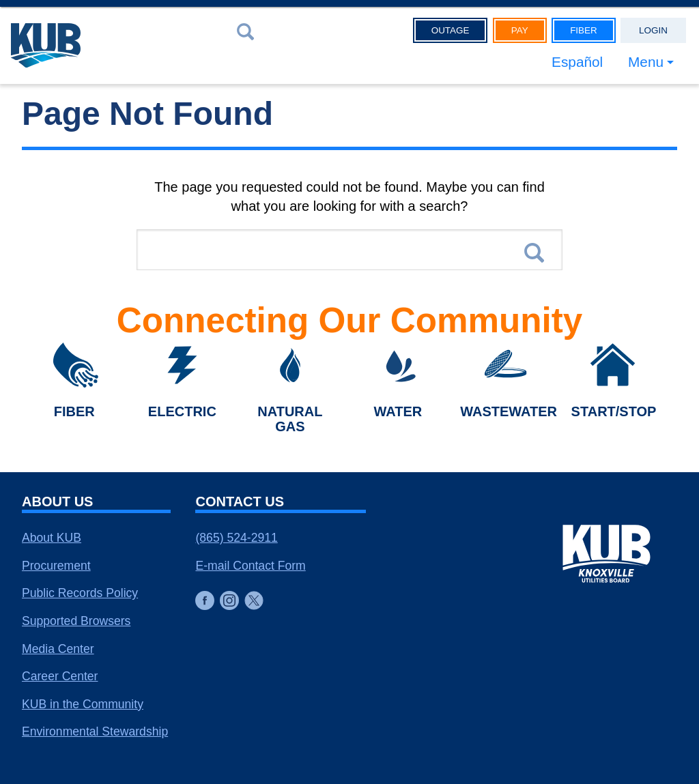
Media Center (58, 649)
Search (534, 253)
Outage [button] (451, 30)
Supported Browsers (76, 621)
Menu (646, 62)
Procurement (56, 566)
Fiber (584, 30)
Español (577, 62)
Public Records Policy (80, 593)
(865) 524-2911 (236, 538)
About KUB (52, 538)
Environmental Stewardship (95, 731)
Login (653, 30)
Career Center (60, 676)
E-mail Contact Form (250, 566)
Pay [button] (520, 30)
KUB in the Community (83, 704)
